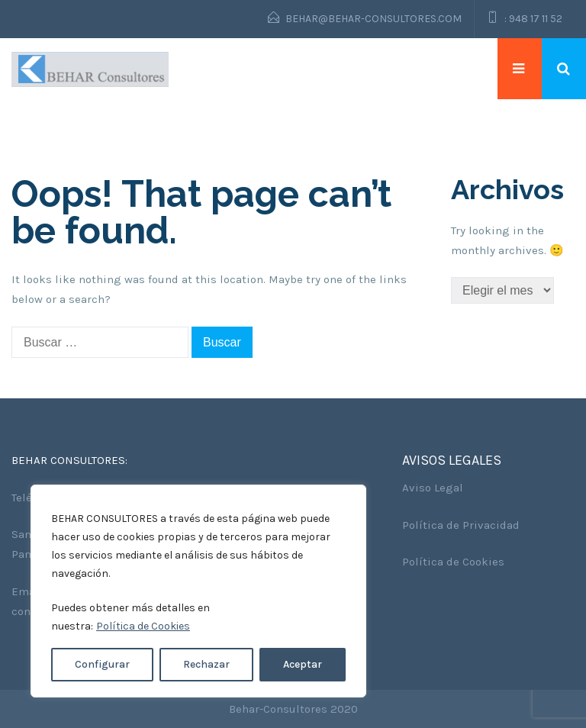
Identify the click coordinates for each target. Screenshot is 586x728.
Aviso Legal (433, 488)
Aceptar (303, 664)
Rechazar (206, 664)
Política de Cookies (143, 626)
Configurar (102, 664)
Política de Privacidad (461, 525)
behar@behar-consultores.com (373, 19)
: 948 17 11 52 (533, 19)
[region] (198, 591)
